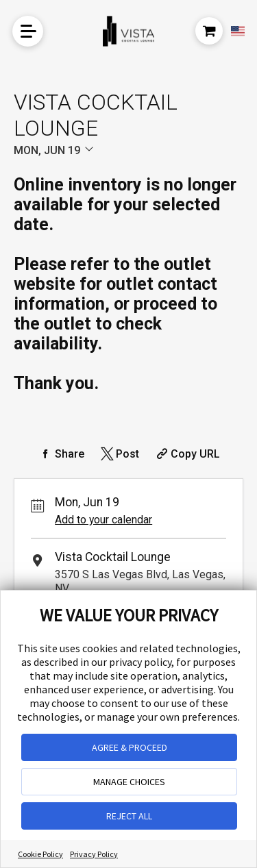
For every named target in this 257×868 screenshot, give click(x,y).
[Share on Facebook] (61, 454)
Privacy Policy (94, 854)
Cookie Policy (40, 854)
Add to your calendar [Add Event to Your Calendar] (103, 520)
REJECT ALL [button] (129, 816)
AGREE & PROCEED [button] (130, 747)
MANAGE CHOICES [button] (129, 782)
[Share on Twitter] (119, 454)
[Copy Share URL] (187, 454)
